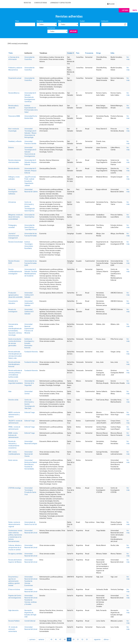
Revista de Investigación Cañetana (13, 192)
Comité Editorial (30, 621)
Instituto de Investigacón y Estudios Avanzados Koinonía (29, 343)
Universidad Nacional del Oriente (29, 454)
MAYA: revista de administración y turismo (14, 415)
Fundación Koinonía (31, 352)
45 (51, 639)
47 (60, 639)
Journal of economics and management (14, 236)
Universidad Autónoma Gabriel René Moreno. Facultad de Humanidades (31, 464)
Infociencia (12, 202)
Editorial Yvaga (30, 412)
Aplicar (73, 31)
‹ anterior (41, 639)
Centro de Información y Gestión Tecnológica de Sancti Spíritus (30, 206)
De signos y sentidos (15, 554)
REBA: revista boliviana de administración (13, 435)
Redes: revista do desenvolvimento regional (14, 524)
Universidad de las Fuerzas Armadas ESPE (31, 263)
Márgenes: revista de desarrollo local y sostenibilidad (16, 217)
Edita (112, 53)
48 (65, 639)
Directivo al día (13, 400)
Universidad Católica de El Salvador (29, 295)
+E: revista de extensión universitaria (13, 629)
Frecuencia (51, 28)
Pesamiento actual (15, 78)
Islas (10, 391)
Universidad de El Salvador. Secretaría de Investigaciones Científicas (30, 97)
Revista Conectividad (16, 242)
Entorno (11, 148)
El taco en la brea (14, 589)
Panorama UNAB (14, 116)
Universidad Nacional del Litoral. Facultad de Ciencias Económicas (31, 581)
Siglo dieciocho (13, 610)
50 (74, 639)
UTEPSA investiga (15, 488)
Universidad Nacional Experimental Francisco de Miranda (29, 329)
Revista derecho (14, 168)
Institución (105, 21)
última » (106, 639)
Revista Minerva (14, 93)
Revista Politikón (14, 621)
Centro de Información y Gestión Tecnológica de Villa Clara (30, 404)
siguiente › (98, 639)
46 (56, 639)
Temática (40, 21)
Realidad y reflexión (15, 141)
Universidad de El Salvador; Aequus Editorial (30, 162)
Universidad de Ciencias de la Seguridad (29, 383)
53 (87, 639)
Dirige (98, 53)
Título (17, 21)
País (60, 21)
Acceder (111, 4)
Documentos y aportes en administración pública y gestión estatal (14, 581)
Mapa (135, 10)
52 (82, 639)
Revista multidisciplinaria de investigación (15, 271)
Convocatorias (41, 3)
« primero (32, 639)
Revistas (27, 3)
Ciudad (82, 21)
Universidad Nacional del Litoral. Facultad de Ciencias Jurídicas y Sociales (31, 600)
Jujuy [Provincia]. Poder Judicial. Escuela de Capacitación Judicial (30, 181)
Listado (125, 10)
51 (78, 639)
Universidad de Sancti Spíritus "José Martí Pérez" (31, 227)
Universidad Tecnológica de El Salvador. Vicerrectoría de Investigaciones (30, 152)
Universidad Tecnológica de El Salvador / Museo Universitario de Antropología (30, 133)
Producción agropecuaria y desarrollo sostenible (15, 295)
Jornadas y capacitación (60, 3)
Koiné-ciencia (13, 460)
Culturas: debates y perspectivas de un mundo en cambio (15, 547)
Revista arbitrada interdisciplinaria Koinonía (14, 364)
